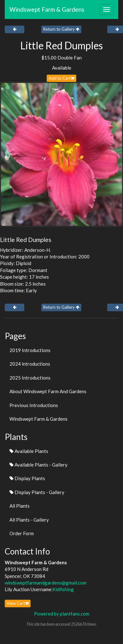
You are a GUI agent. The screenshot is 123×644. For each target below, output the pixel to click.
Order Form (22, 533)
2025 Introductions (30, 378)
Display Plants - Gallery (37, 492)
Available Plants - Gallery (38, 465)
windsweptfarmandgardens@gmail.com (46, 583)
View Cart (18, 603)
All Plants (20, 506)
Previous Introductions (34, 405)
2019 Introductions (30, 350)
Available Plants (29, 451)
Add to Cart (61, 78)
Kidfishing (63, 589)
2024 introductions (30, 364)
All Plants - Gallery (29, 520)
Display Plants (27, 478)
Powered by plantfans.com (62, 614)
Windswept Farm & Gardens (47, 9)
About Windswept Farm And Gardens (48, 391)
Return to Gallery (61, 29)
